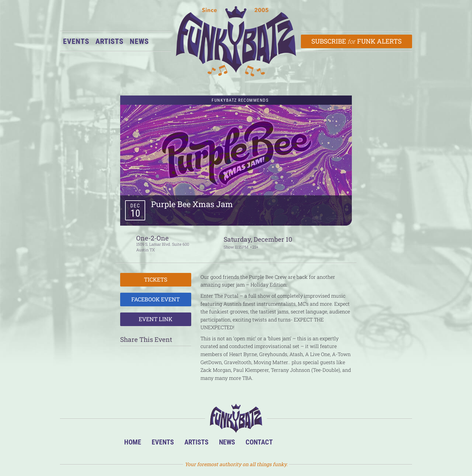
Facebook (306, 444)
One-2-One (152, 238)
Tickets (156, 279)
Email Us (344, 444)
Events (76, 41)
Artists (110, 41)
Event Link (156, 319)
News (139, 41)
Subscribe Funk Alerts (357, 41)
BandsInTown (287, 444)
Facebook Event (156, 299)
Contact (259, 442)
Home (133, 442)
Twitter (325, 444)
